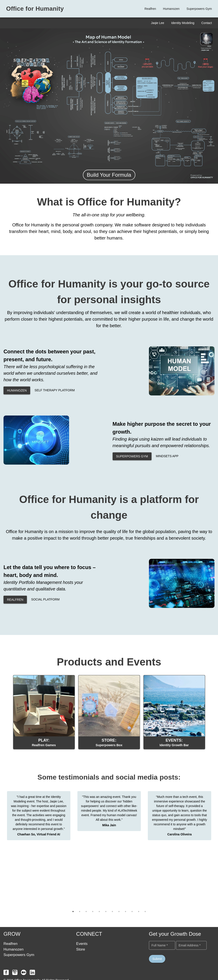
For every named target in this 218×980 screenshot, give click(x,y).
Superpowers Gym (19, 955)
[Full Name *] (162, 945)
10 (132, 912)
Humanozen (14, 949)
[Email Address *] (191, 945)
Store (81, 949)
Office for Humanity (35, 9)
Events (82, 944)
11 (139, 912)
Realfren (10, 944)
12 (145, 912)
